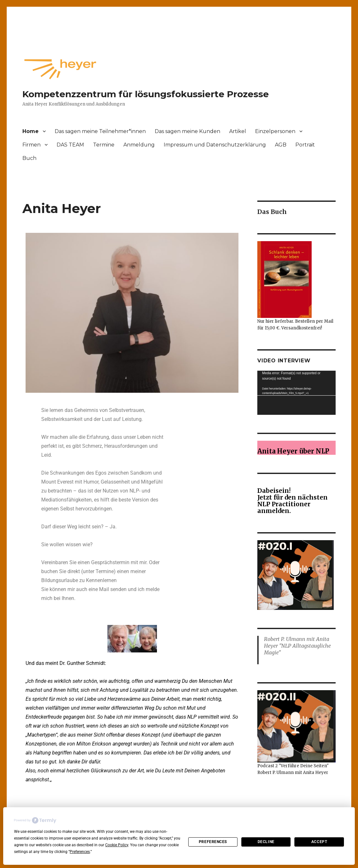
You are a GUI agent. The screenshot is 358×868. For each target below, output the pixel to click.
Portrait (305, 145)
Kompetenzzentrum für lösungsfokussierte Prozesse (146, 94)
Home (31, 131)
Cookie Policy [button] (117, 845)
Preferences (213, 842)
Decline (266, 842)
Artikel (238, 131)
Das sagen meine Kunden (187, 131)
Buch (29, 158)
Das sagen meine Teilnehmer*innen (100, 131)
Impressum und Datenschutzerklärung (215, 145)
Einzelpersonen (275, 131)
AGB (281, 145)
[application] (296, 393)
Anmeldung (139, 145)
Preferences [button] (80, 852)
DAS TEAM (70, 145)
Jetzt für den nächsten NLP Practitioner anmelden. (292, 504)
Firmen (31, 145)
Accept (319, 842)
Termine (104, 145)
